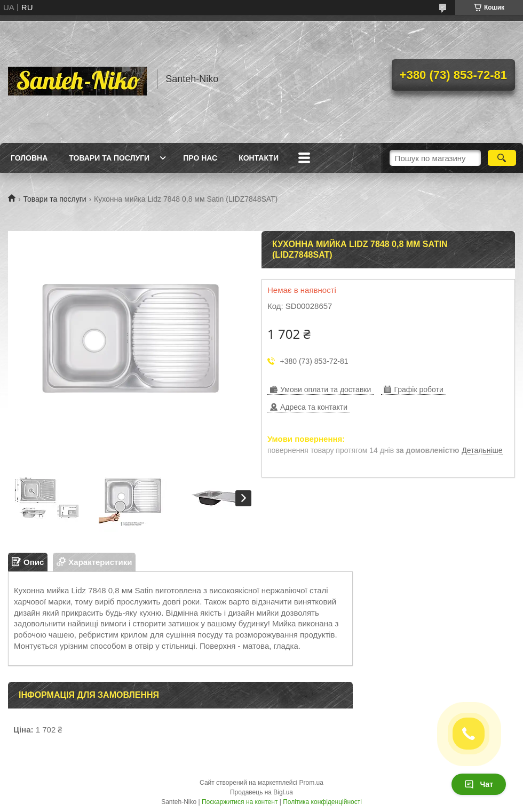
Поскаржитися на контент (240, 802)
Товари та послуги (109, 158)
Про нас (200, 158)
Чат (479, 784)
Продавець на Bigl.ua (261, 792)
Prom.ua (311, 783)
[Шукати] (502, 158)
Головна (29, 158)
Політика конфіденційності (322, 802)
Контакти (259, 158)
